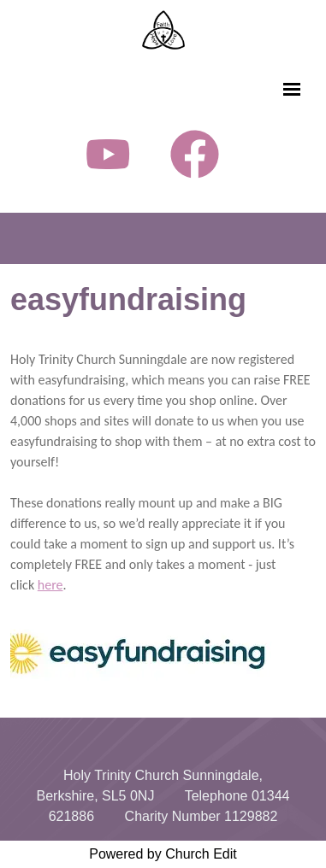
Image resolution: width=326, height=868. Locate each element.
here (50, 585)
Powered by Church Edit (163, 854)
